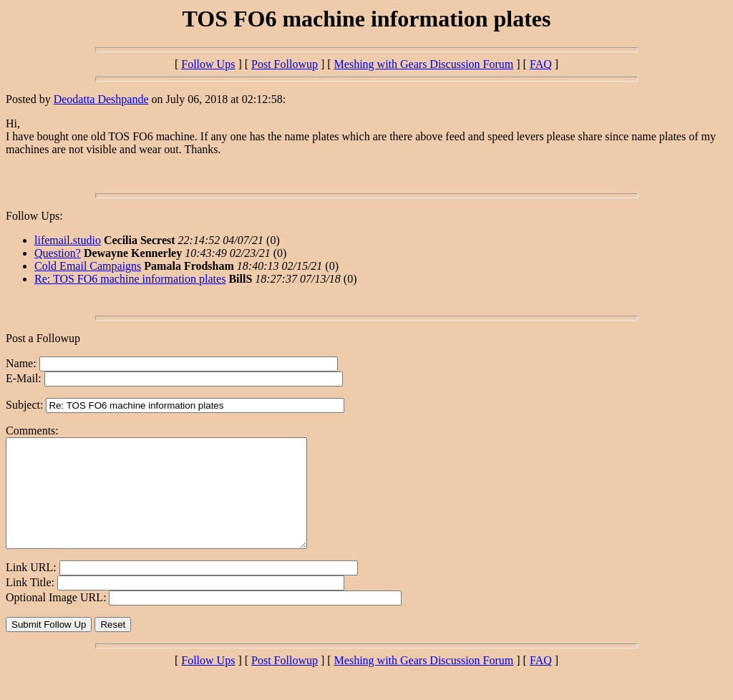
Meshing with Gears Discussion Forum (424, 64)
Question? (58, 253)
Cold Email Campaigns (88, 266)
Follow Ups (208, 64)
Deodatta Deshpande (101, 99)
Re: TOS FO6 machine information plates (130, 279)
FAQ (541, 64)
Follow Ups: (34, 216)
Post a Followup (43, 338)
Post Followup (285, 64)
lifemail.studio (68, 240)
